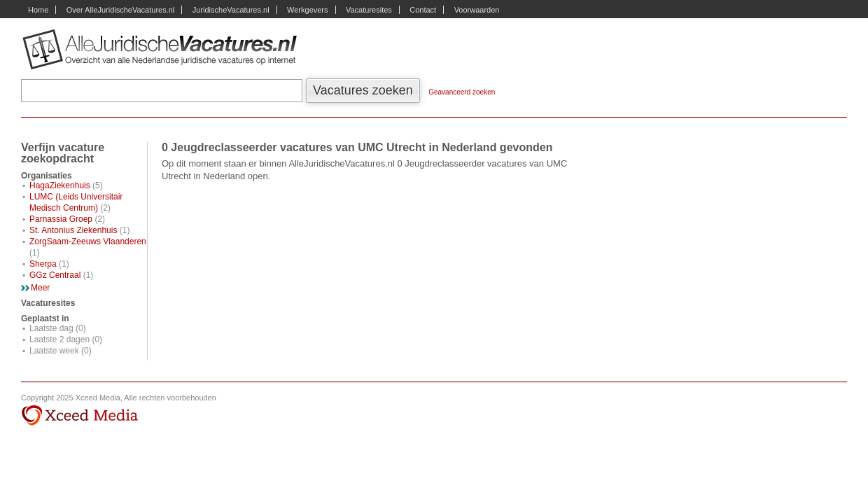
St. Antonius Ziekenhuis (73, 230)
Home (38, 10)
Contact (423, 10)
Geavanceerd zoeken (462, 92)
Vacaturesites (369, 10)
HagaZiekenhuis (60, 185)
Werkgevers (307, 10)
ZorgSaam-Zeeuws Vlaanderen (88, 241)
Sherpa (43, 264)
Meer (40, 288)
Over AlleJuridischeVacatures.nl (120, 10)
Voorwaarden (477, 10)
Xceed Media (79, 416)
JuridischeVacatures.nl (231, 10)
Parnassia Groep (61, 219)
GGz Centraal (55, 275)
